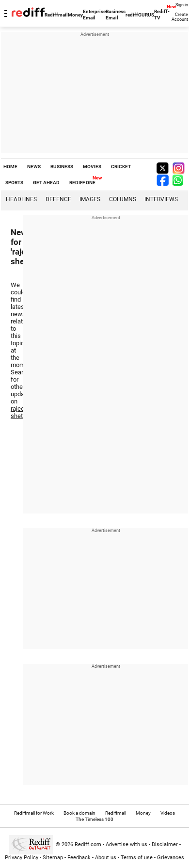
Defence (58, 199)
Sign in (182, 5)
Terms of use (137, 858)
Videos (168, 813)
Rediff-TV (162, 15)
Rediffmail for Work (34, 813)
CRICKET (121, 167)
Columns (123, 199)
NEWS (34, 167)
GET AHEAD (46, 183)
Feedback (79, 858)
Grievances (171, 858)
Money (75, 15)
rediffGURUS (140, 15)
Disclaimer (165, 844)
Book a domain (79, 813)
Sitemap (53, 858)
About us (106, 858)
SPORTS (14, 183)
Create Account (180, 17)
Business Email (116, 15)
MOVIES (92, 167)
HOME (10, 167)
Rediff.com (88, 844)
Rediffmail (56, 15)
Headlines (21, 199)
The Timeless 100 (94, 819)
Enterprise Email (94, 15)
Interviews (161, 199)
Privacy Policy (22, 858)
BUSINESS (62, 167)
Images (90, 199)
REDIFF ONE (82, 183)
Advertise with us (126, 844)
